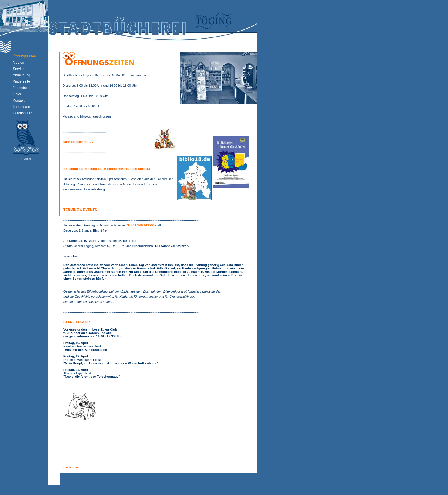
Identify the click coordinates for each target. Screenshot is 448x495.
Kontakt (19, 100)
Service (19, 69)
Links (17, 94)
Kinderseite (21, 81)
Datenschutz (22, 113)
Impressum (21, 107)
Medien (18, 63)
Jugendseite (22, 88)
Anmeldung (22, 75)
